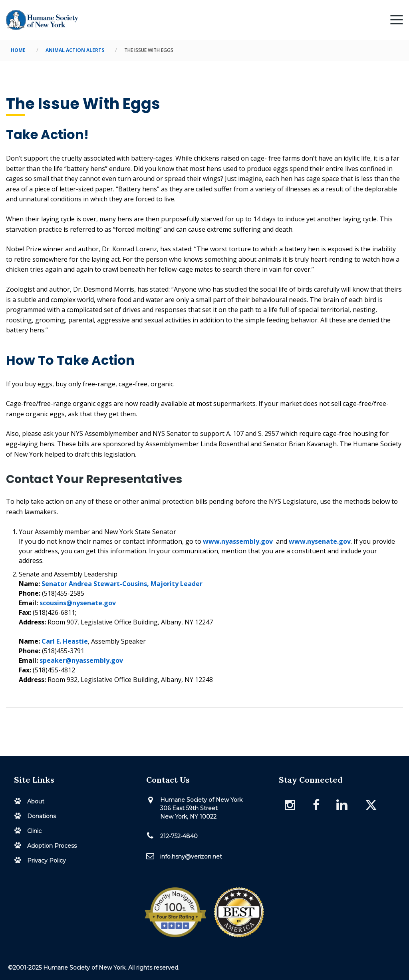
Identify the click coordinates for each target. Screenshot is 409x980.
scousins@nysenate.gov (78, 603)
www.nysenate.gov (320, 541)
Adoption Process (52, 846)
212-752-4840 (179, 836)
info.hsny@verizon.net (191, 857)
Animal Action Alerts (75, 50)
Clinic (34, 831)
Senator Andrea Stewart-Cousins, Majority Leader (122, 584)
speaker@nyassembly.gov (81, 660)
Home (18, 50)
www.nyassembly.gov (238, 541)
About (36, 801)
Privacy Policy (47, 861)
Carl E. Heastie (65, 641)
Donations (42, 816)
